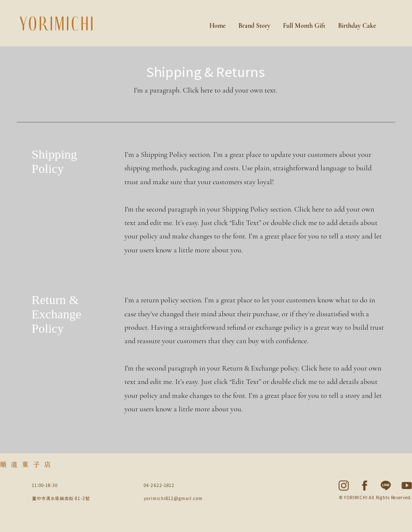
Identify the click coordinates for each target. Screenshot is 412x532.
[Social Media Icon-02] (386, 486)
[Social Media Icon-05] (407, 486)
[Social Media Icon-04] (344, 486)
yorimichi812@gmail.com (173, 498)
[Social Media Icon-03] (365, 486)
